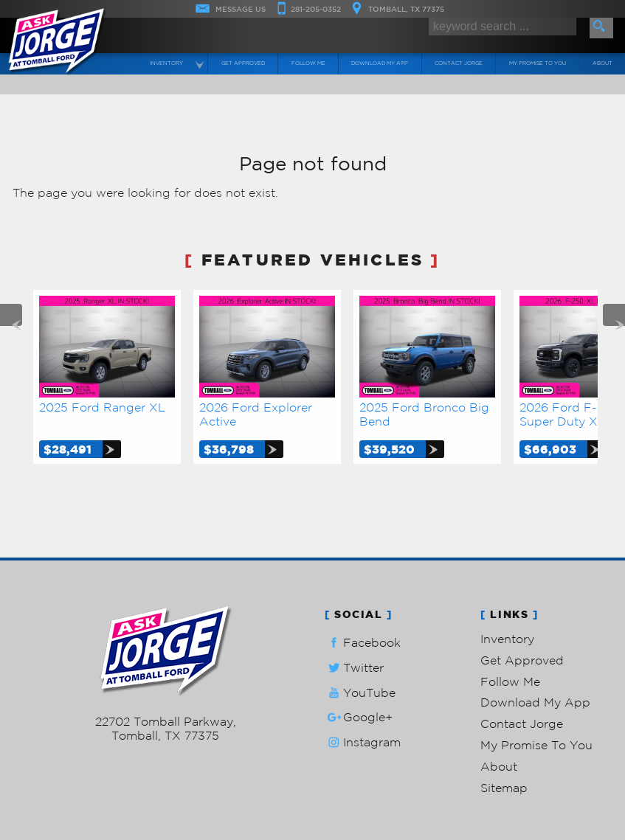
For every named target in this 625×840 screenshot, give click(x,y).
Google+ (359, 717)
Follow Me (510, 681)
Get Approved (522, 660)
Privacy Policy (284, 759)
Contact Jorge (522, 723)
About (499, 766)
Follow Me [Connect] (308, 63)
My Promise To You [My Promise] (538, 63)
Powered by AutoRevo (209, 759)
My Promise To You (536, 745)
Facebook (363, 643)
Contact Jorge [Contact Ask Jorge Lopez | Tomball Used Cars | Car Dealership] (459, 63)
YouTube (360, 693)
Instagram (363, 742)
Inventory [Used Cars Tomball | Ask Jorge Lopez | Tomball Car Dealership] (166, 63)
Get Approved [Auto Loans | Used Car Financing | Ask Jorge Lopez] (243, 63)
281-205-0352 (166, 707)
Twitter (354, 668)
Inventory (507, 639)
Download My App (380, 63)
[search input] (503, 27)
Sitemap (504, 788)
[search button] (601, 28)
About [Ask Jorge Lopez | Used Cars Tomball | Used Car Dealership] (602, 63)
